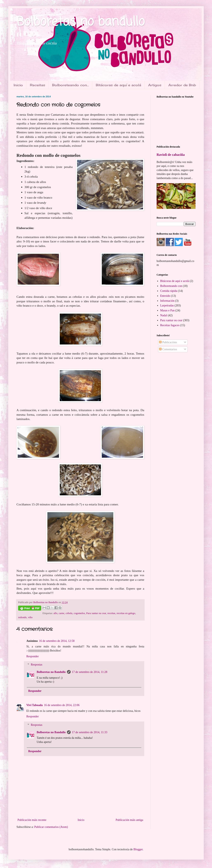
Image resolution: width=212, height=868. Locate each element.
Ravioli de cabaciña (171, 155)
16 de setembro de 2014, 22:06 (62, 705)
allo (56, 613)
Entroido (165, 296)
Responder (33, 656)
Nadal (164, 315)
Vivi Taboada (35, 705)
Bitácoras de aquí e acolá (118, 85)
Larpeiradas (167, 305)
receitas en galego (126, 613)
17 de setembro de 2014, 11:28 (90, 672)
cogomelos (79, 613)
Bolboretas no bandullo (81, 22)
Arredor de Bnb (182, 85)
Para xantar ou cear (96, 613)
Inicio (18, 85)
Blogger (138, 849)
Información (167, 301)
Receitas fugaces (170, 325)
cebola (69, 613)
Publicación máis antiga (129, 820)
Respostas (36, 665)
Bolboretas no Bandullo (51, 672)
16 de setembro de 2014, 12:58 (57, 641)
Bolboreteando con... (70, 85)
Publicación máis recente (32, 820)
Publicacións (168, 342)
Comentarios (168, 349)
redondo (22, 617)
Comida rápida (169, 291)
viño (30, 617)
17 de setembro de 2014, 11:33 (90, 732)
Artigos (155, 85)
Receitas (37, 85)
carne (61, 613)
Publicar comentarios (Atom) (51, 827)
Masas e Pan (167, 310)
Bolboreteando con (171, 286)
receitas (111, 613)
